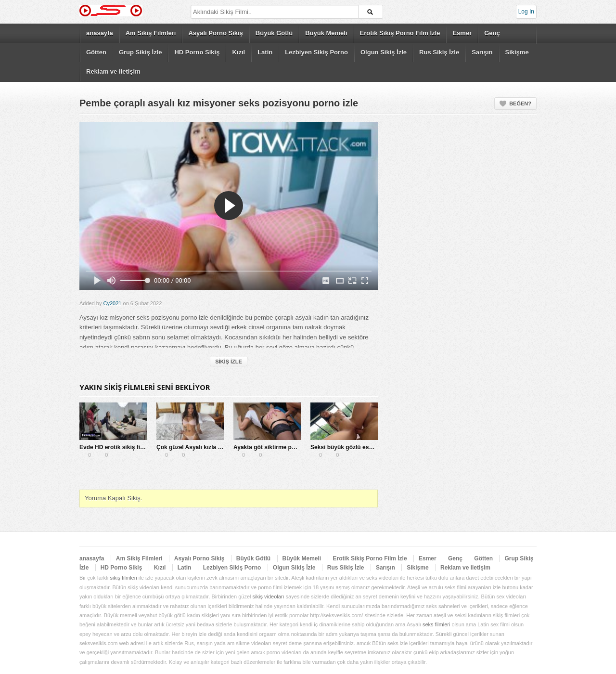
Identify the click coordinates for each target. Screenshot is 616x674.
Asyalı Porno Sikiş (215, 33)
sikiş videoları (269, 596)
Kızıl (238, 52)
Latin (265, 52)
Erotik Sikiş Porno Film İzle (400, 33)
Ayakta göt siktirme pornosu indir (279, 447)
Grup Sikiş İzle (141, 52)
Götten (96, 52)
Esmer (462, 33)
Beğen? (520, 104)
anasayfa (100, 33)
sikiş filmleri (124, 578)
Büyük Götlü (274, 33)
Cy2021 (113, 303)
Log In (526, 12)
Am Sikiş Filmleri (151, 33)
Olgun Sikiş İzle (384, 52)
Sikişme (517, 52)
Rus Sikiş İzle (439, 52)
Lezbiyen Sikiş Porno (316, 52)
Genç (492, 33)
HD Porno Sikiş (197, 52)
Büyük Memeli (326, 33)
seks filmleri (436, 624)
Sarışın (482, 52)
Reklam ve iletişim (113, 71)
